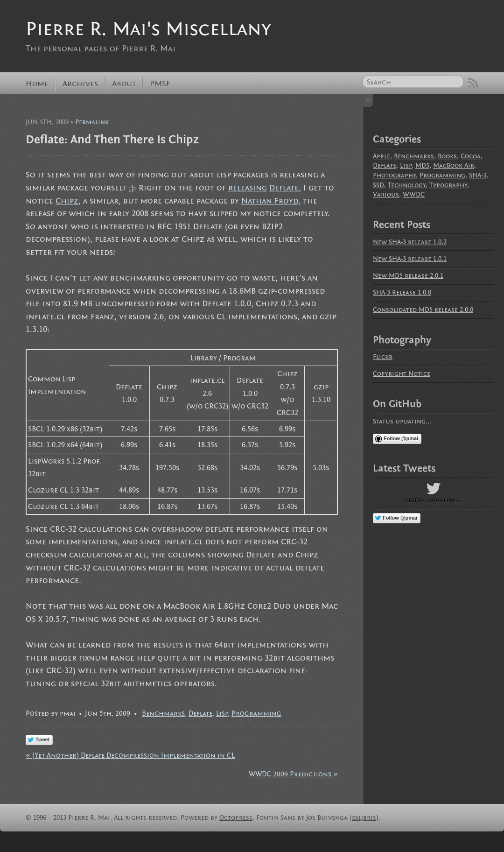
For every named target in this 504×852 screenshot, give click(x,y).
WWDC (414, 194)
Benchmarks (163, 713)
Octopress (236, 818)
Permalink (92, 122)
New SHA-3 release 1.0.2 (410, 242)
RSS (473, 83)
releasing (248, 188)
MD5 (422, 165)
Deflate (284, 188)
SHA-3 (478, 175)
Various (386, 194)
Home (37, 84)
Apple (381, 156)
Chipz (67, 201)
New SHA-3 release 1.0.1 (410, 259)
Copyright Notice (402, 374)
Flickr (383, 357)
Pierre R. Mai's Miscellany (148, 29)
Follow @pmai (401, 438)
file (33, 304)
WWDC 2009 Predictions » (293, 774)
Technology (407, 185)
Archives (80, 84)
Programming (256, 713)
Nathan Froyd (270, 201)
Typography (448, 185)
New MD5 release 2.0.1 (408, 276)
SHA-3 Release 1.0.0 (402, 292)
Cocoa (471, 156)
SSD (378, 185)
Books (447, 156)
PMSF (160, 84)
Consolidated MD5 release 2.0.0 (423, 310)
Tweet (42, 739)
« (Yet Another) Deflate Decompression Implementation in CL (130, 755)
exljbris (364, 818)
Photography (394, 175)
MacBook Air (454, 165)
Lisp (222, 713)
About (124, 84)
